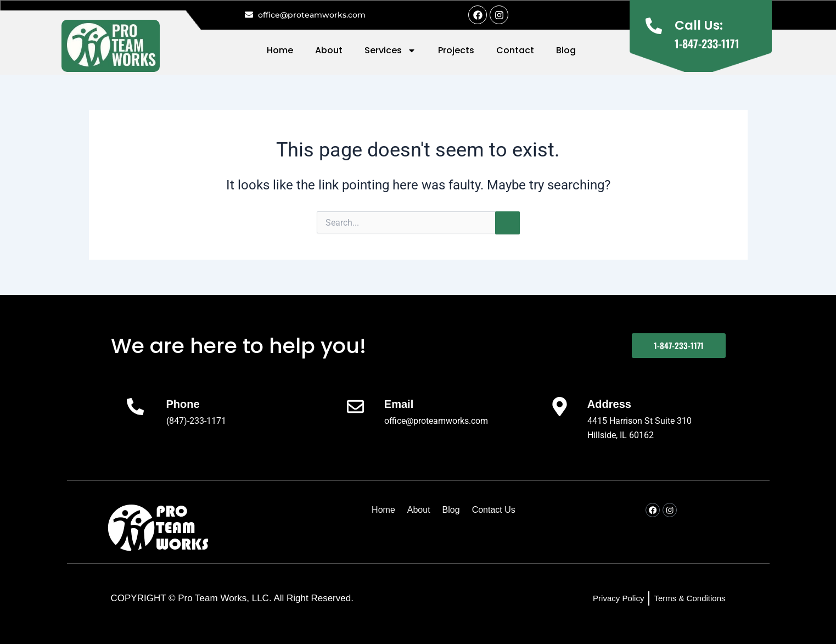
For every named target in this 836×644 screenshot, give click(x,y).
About (329, 50)
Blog (566, 50)
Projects (456, 50)
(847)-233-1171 (196, 421)
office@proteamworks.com (436, 421)
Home (280, 50)
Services (390, 51)
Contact (515, 50)
